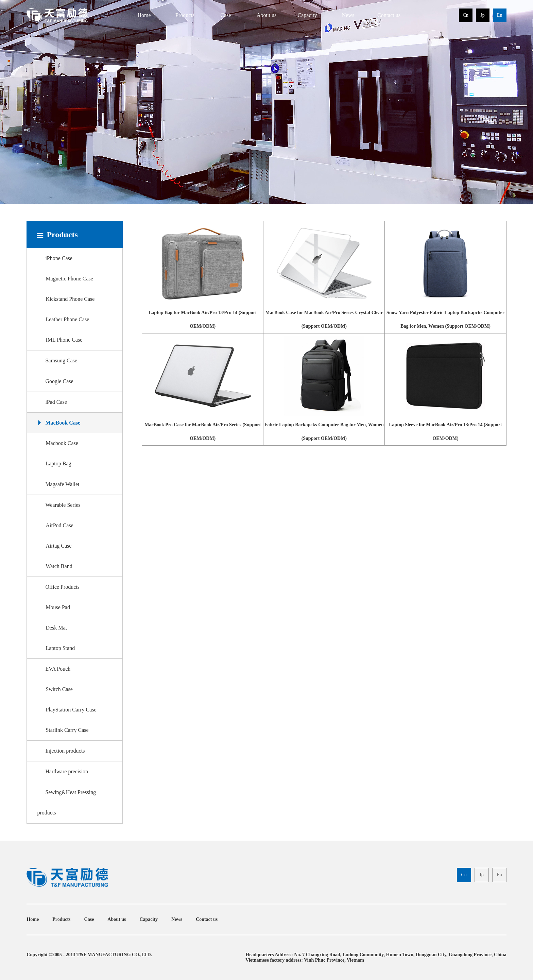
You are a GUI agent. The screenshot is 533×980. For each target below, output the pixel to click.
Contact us (389, 15)
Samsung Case (57, 360)
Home (144, 15)
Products (185, 15)
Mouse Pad (58, 607)
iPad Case (52, 402)
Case (226, 15)
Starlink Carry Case (67, 730)
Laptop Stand (60, 648)
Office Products (58, 587)
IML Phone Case (64, 340)
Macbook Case (62, 443)
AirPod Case (59, 525)
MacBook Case (59, 423)
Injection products (61, 751)
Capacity (307, 15)
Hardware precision (63, 771)
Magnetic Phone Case (69, 279)
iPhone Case (55, 258)
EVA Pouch (54, 669)
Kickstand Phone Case (70, 299)
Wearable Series (59, 505)
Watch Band (59, 566)
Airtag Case (58, 546)
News (348, 15)
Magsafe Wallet (58, 484)
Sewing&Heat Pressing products (66, 802)
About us (266, 15)
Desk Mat (56, 628)
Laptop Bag (58, 463)
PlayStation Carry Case (71, 710)
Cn (465, 15)
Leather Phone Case (67, 319)
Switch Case (59, 689)
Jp (482, 15)
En (500, 15)
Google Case (55, 381)
